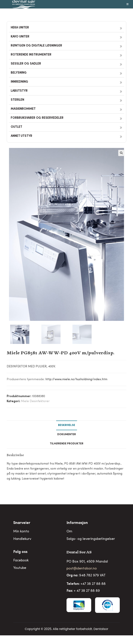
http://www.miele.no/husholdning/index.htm (76, 379)
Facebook (21, 561)
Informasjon (77, 523)
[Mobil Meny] (128, 4)
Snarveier (22, 523)
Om (69, 532)
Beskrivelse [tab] (67, 425)
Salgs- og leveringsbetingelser (91, 539)
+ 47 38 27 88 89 (87, 591)
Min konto (21, 532)
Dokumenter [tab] (67, 435)
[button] (121, 153)
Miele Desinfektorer (35, 401)
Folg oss (20, 552)
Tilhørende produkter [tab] (67, 444)
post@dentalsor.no (82, 569)
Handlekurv (22, 539)
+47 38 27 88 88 (93, 584)
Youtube (20, 568)
